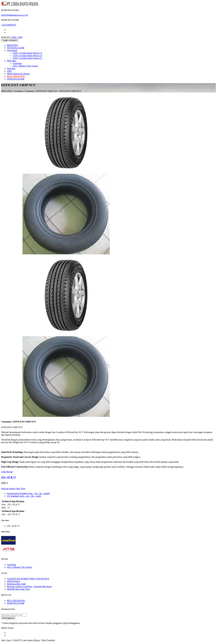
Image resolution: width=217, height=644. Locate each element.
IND (20, 37)
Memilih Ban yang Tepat (18, 589)
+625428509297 (9, 25)
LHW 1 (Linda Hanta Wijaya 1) (27, 53)
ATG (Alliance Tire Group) (25, 66)
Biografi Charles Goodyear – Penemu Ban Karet (29, 586)
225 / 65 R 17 (9, 477)
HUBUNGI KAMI (16, 79)
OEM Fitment (13, 581)
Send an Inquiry (9, 489)
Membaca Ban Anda (16, 584)
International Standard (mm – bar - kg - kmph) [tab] (28, 493)
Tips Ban (11, 68)
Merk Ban (12, 61)
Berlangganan (8, 618)
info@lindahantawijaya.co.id (14, 15)
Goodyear (17, 63)
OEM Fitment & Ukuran (18, 74)
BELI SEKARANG (16, 76)
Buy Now (21, 489)
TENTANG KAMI (16, 48)
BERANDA (12, 45)
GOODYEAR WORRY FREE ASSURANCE (28, 579)
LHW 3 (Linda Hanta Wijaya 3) (27, 58)
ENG (14, 37)
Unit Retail (12, 50)
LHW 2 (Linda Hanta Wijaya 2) (27, 56)
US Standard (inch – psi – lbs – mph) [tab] (24, 496)
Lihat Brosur (7, 472)
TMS (9, 71)
